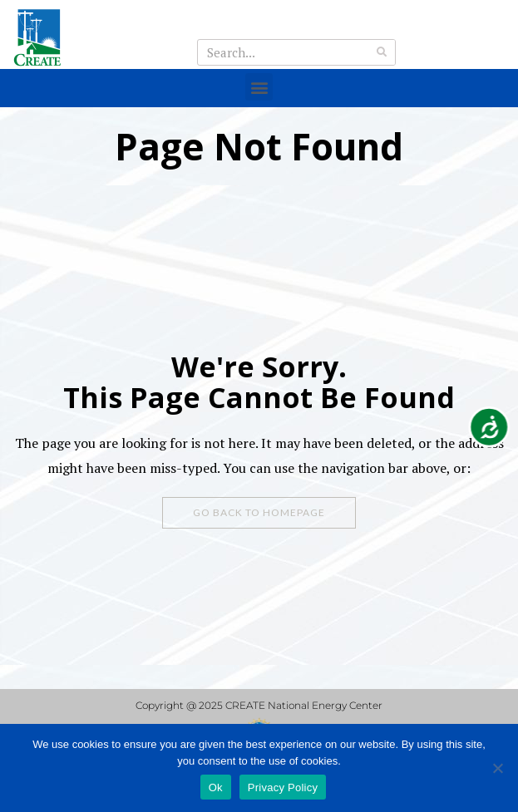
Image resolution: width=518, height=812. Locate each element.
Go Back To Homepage (259, 512)
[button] (259, 87)
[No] (497, 768)
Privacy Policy (283, 787)
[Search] (382, 52)
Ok (216, 787)
